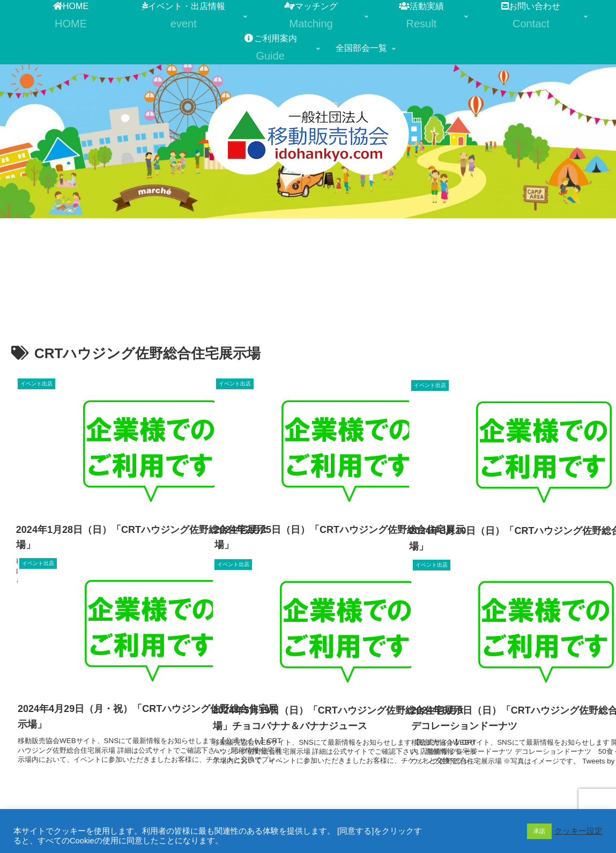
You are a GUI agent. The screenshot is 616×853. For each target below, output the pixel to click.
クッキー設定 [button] (578, 831)
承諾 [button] (539, 831)
